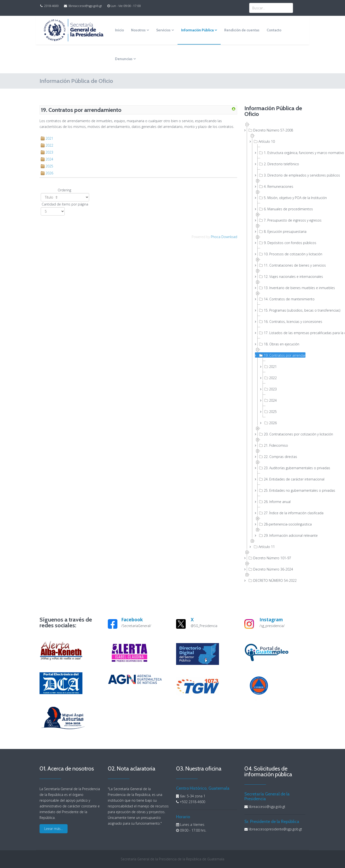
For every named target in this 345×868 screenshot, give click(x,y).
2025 (49, 166)
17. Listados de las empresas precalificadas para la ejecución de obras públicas (282, 333)
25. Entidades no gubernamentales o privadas (282, 490)
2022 (49, 145)
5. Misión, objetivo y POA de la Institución (282, 198)
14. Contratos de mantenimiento (282, 299)
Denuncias (124, 59)
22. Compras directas (278, 457)
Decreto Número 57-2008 (270, 130)
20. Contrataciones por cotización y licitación (282, 434)
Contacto (274, 30)
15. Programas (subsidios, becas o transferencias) (282, 310)
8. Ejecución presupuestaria (282, 231)
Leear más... (54, 829)
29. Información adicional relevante (282, 535)
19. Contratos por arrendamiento (282, 355)
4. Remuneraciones (276, 186)
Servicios (163, 30)
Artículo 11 (264, 547)
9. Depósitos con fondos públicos (282, 243)
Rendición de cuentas (242, 30)
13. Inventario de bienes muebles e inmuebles (282, 288)
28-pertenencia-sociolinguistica (282, 524)
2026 (49, 173)
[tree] (275, 352)
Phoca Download (224, 237)
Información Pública (197, 30)
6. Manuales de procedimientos (282, 209)
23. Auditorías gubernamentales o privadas (282, 468)
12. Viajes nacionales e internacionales (282, 276)
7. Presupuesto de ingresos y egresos (282, 220)
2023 (49, 152)
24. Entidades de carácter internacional (282, 479)
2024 (49, 159)
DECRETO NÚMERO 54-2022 (272, 580)
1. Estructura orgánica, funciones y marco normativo (282, 153)
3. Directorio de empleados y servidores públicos (282, 175)
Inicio (119, 30)
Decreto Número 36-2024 (270, 569)
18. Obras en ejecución (279, 344)
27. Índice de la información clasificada (282, 513)
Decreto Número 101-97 (269, 558)
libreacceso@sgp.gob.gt (85, 6)
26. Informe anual (274, 502)
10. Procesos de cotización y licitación (282, 254)
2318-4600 (51, 6)
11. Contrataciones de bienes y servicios (282, 265)
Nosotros (138, 30)
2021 (49, 138)
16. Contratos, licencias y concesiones (282, 321)
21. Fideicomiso (273, 445)
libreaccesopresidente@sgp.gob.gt (275, 829)
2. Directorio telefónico (279, 164)
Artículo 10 (264, 141)
